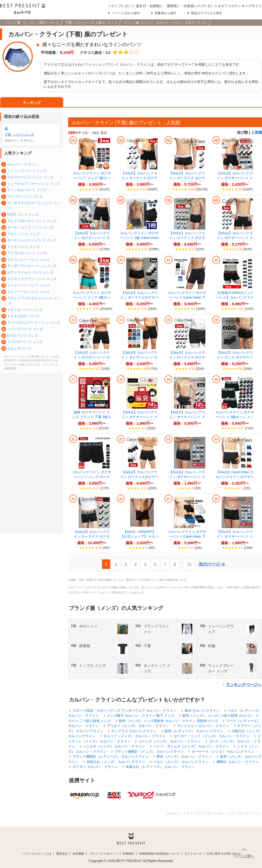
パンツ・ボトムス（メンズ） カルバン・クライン (191, 746)
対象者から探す (166, 13)
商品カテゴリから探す (207, 13)
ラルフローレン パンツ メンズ (30, 177)
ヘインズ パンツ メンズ (25, 329)
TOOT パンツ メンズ (23, 214)
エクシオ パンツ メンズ (25, 310)
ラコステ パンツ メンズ (25, 342)
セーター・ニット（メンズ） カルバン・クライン (212, 736)
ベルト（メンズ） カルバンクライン (181, 762)
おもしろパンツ (19, 348)
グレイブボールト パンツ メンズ (32, 221)
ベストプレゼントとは (37, 854)
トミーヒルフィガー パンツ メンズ (34, 184)
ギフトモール (193, 854)
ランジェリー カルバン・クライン (203, 726)
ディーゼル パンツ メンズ (27, 190)
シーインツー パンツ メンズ (28, 285)
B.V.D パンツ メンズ (23, 336)
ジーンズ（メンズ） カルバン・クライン (170, 741)
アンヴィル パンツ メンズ (27, 253)
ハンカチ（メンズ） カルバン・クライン (114, 746)
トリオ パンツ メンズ (23, 247)
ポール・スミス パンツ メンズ (30, 227)
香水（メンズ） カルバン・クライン (184, 757)
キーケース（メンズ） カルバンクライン (223, 752)
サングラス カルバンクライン (134, 731)
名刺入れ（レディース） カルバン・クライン (160, 767)
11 (189, 564)
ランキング (32, 103)
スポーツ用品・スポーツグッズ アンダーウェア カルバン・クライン (125, 711)
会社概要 (78, 854)
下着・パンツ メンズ (19, 134)
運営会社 (62, 854)
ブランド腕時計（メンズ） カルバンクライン (149, 752)
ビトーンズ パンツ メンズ (27, 171)
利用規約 (128, 854)
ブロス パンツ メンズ (23, 234)
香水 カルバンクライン (202, 711)
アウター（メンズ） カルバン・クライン (138, 726)
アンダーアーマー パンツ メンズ (32, 266)
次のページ (212, 564)
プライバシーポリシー (103, 854)
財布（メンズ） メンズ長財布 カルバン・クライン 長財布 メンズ (168, 721)
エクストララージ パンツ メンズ (32, 279)
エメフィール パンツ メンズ (28, 292)
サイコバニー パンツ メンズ (28, 260)
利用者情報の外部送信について (159, 854)
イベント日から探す (126, 13)
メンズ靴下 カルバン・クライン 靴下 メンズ (141, 716)
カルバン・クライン (22, 164)
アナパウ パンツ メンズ (25, 197)
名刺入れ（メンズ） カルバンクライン (116, 762)
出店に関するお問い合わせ (224, 854)
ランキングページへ (244, 685)
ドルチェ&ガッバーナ (24, 316)
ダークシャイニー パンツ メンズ (32, 240)
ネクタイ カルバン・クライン (95, 767)
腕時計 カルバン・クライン (238, 762)
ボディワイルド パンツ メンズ (30, 272)
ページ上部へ (244, 856)
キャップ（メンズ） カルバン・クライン (135, 736)
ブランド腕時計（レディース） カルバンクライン (111, 757)
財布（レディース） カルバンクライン (194, 731)
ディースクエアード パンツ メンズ (34, 323)
